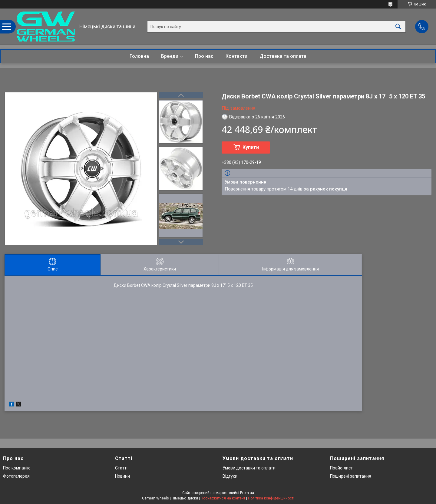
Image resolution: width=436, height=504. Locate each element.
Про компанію (17, 468)
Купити (251, 147)
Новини (122, 476)
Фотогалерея (16, 476)
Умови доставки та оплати (249, 468)
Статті (121, 468)
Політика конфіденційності (271, 498)
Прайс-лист (341, 468)
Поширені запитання (351, 476)
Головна (139, 56)
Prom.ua (247, 493)
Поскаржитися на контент (223, 498)
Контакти (236, 56)
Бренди (170, 56)
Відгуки (230, 476)
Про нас (204, 56)
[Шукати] (398, 27)
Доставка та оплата (283, 56)
